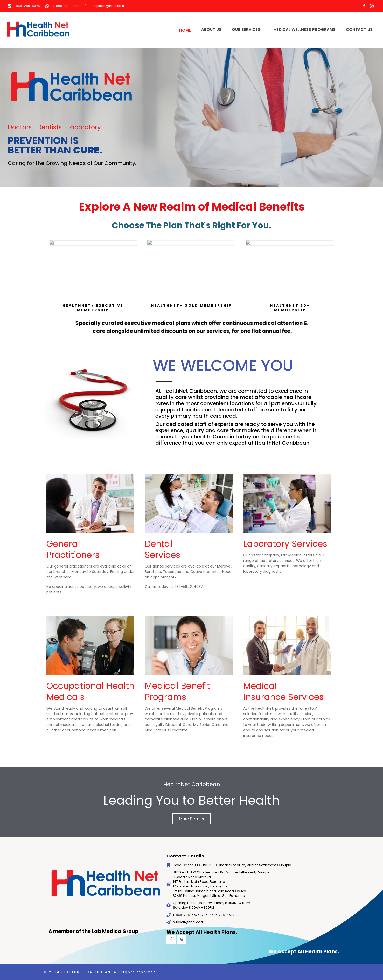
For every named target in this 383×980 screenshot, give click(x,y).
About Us (211, 29)
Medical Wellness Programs (304, 29)
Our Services (246, 29)
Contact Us (359, 29)
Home (185, 30)
